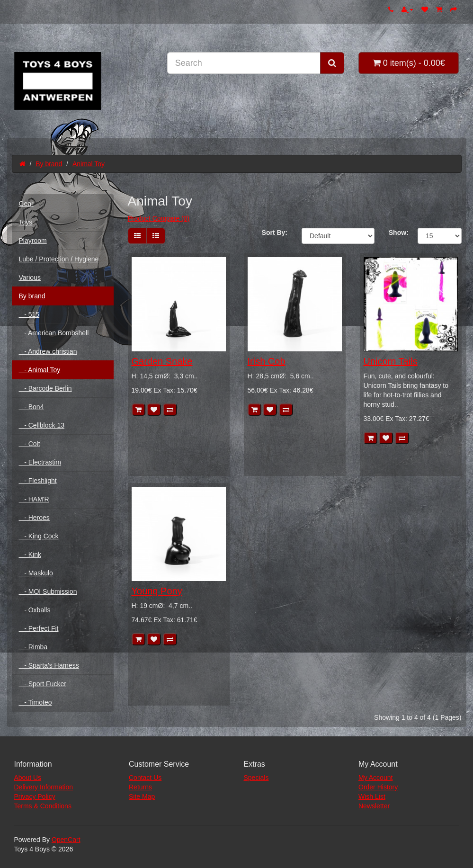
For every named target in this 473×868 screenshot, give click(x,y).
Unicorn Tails (391, 361)
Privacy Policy (35, 796)
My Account (375, 778)
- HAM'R (34, 499)
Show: (396, 233)
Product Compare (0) (159, 218)
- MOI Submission (48, 591)
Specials (256, 778)
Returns (140, 787)
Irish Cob (267, 361)
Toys (26, 222)
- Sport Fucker (43, 684)
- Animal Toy (40, 370)
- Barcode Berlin (45, 388)
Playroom (33, 241)
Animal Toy (89, 164)
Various (30, 277)
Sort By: (275, 233)
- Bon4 (31, 407)
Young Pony (157, 591)
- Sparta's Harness (49, 665)
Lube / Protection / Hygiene (59, 259)
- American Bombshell (54, 333)
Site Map (142, 796)
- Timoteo (36, 702)
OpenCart (66, 840)
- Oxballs (35, 610)
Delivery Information (44, 787)
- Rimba (33, 647)
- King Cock (39, 536)
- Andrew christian (48, 351)
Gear (26, 204)
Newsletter (374, 806)
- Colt (30, 444)
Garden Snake (162, 361)
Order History (378, 787)
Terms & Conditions (43, 806)
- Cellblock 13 (42, 425)
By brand (49, 164)
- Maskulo (36, 573)
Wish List (372, 796)
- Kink (30, 555)
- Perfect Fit (39, 628)
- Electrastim (40, 462)
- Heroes (34, 518)
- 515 (29, 314)
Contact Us (145, 778)
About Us (28, 778)
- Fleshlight (38, 481)
